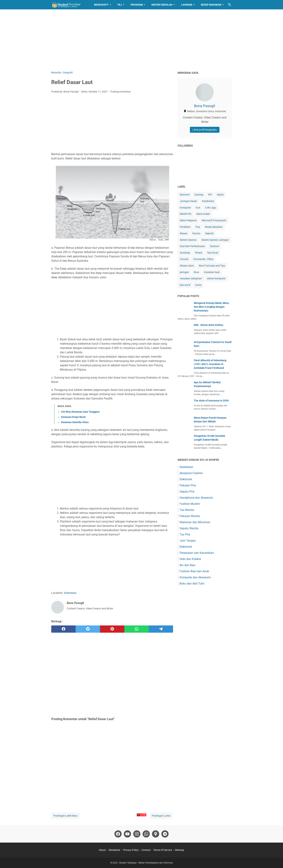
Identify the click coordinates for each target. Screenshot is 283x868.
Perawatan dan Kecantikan (197, 553)
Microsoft (101, 5)
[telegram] (161, 629)
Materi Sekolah (162, 5)
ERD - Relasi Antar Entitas (209, 325)
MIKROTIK (186, 214)
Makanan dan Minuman (195, 522)
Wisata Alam (187, 266)
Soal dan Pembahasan (192, 246)
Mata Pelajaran (188, 220)
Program (137, 5)
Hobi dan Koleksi (190, 559)
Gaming (199, 195)
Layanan (187, 5)
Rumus (196, 233)
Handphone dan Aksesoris (196, 498)
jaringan (184, 272)
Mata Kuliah (203, 214)
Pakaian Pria (188, 485)
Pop (198, 227)
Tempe (198, 253)
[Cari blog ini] (230, 5)
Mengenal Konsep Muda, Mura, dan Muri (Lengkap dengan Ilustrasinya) (212, 307)
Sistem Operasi (188, 240)
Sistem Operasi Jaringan (215, 240)
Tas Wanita (187, 510)
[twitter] (88, 629)
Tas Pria (185, 534)
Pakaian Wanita (190, 516)
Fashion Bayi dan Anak (194, 571)
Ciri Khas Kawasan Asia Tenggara (80, 412)
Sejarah (209, 233)
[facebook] (63, 629)
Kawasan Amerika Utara (75, 422)
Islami (220, 195)
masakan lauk (212, 272)
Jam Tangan (188, 541)
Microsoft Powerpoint (214, 220)
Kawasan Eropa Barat (73, 417)
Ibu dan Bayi (188, 565)
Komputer (185, 208)
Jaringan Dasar (188, 201)
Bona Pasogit (205, 106)
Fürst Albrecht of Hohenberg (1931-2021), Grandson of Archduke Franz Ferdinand (210, 364)
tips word (185, 285)
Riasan (184, 233)
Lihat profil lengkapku (205, 130)
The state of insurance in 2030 (211, 401)
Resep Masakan (211, 5)
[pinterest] (112, 629)
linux (196, 272)
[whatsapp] (137, 629)
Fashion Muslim (190, 504)
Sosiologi (185, 253)
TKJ (119, 5)
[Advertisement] (141, 40)
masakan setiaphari (191, 278)
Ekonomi (185, 195)
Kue (198, 208)
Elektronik (186, 479)
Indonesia (70, 593)
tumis (198, 285)
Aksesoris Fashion (191, 473)
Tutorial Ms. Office (203, 259)
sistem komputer (216, 278)
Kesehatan (208, 201)
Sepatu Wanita (189, 528)
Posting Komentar (120, 92)
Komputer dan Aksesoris (195, 577)
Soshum (215, 246)
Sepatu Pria (187, 492)
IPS (210, 195)
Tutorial (184, 259)
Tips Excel (213, 253)
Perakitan (185, 227)
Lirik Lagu (211, 208)
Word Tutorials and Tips (212, 266)
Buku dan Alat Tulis (192, 584)
